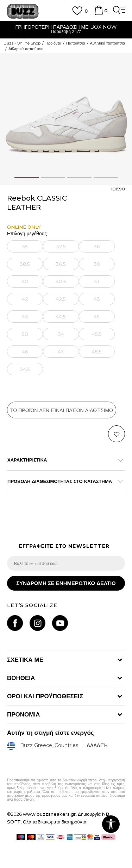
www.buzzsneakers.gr (49, 814)
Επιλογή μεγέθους (27, 234)
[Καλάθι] (99, 14)
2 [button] (53, 177)
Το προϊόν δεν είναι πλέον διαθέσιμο (62, 410)
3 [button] (79, 177)
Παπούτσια (76, 43)
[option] (66, 30)
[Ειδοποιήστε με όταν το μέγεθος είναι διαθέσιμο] (25, 246)
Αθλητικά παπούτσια (108, 43)
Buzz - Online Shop (22, 43)
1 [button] (26, 177)
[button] (117, 434)
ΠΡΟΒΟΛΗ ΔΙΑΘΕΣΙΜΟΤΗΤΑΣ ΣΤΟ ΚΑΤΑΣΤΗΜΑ (62, 481)
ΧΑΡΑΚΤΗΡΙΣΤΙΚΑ (62, 460)
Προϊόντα (53, 43)
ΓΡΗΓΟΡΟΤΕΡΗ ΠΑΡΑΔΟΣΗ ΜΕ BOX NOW (66, 27)
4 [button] (106, 177)
